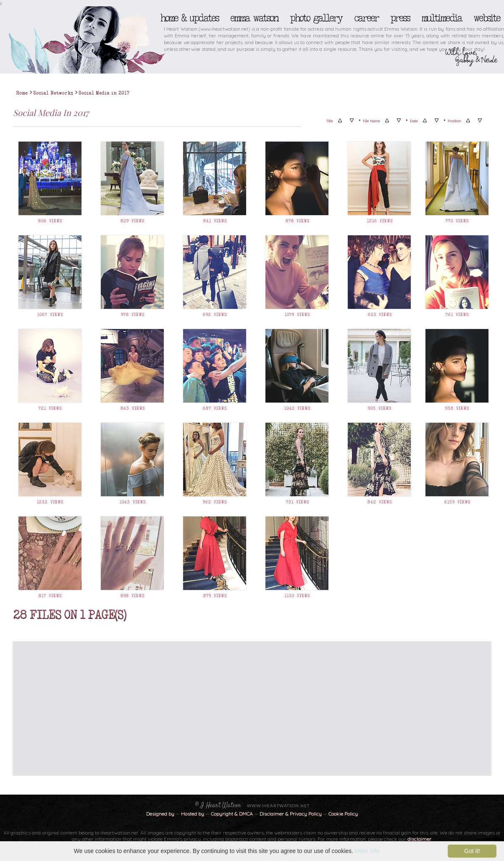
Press (400, 18)
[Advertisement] (167, 708)
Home (22, 93)
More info (367, 851)
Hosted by (193, 814)
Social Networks (53, 93)
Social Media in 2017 (104, 93)
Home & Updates (189, 18)
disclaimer (419, 839)
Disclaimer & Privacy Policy (291, 814)
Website (487, 18)
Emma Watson (254, 18)
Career (366, 18)
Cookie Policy (343, 814)
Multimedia (441, 18)
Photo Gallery (316, 18)
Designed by (160, 814)
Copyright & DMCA (232, 814)
